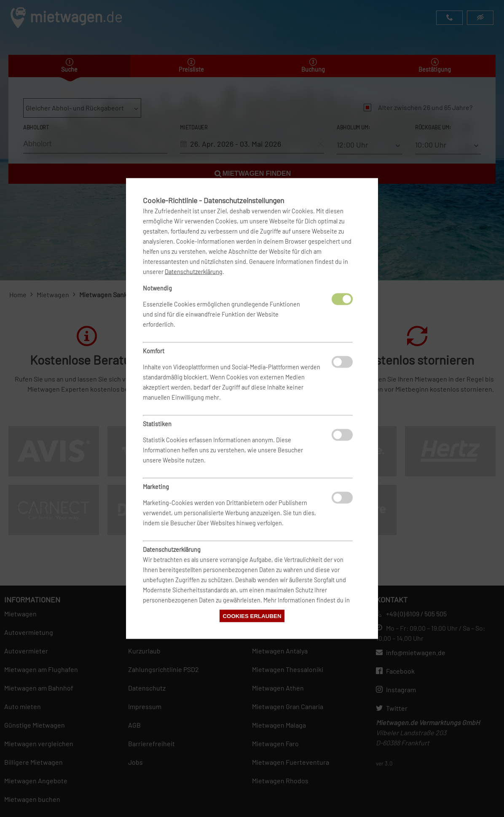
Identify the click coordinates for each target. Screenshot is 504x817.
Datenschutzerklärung (194, 272)
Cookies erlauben (252, 616)
